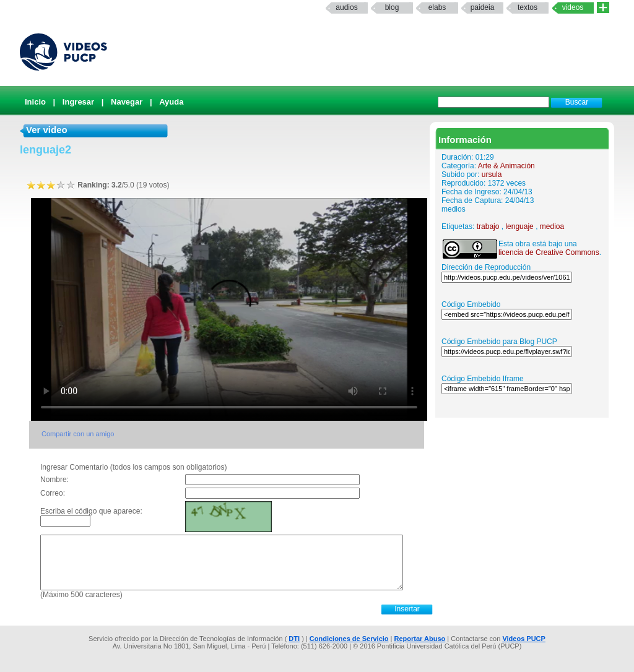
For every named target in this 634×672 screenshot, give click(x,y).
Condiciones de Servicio (349, 639)
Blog (392, 7)
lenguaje (519, 226)
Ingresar (78, 102)
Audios (346, 7)
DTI (294, 639)
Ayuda (171, 102)
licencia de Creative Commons (549, 252)
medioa (552, 226)
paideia (483, 7)
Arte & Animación (506, 166)
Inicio (35, 102)
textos (528, 7)
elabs (437, 7)
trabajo (488, 226)
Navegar (127, 102)
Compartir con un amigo (78, 434)
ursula (492, 174)
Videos (573, 7)
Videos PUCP (524, 639)
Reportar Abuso (420, 639)
